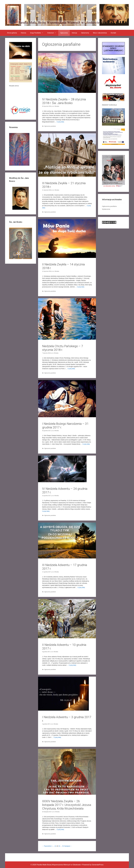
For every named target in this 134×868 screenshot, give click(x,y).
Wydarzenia (106, 209)
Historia (24, 33)
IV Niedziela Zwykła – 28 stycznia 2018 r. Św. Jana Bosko (64, 101)
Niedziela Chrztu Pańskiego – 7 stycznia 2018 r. (63, 348)
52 (63, 846)
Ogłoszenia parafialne (50, 126)
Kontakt (113, 33)
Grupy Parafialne (38, 33)
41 (55, 846)
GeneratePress (98, 865)
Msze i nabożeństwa (100, 33)
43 (59, 846)
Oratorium (53, 33)
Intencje (74, 33)
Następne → (68, 846)
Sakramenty (85, 33)
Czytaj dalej (60, 122)
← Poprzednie (47, 846)
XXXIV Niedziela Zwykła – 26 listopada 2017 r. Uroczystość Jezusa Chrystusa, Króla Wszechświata (67, 805)
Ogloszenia (64, 33)
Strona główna (12, 33)
